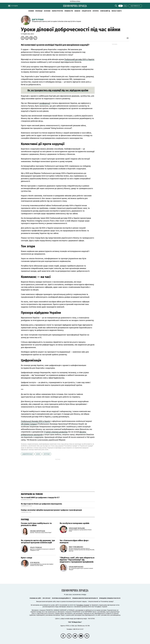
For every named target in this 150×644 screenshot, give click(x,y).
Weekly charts (117, 11)
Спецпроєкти (86, 11)
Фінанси (77, 11)
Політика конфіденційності (61, 598)
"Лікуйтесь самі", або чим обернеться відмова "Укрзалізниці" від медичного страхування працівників (77, 560)
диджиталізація (28, 454)
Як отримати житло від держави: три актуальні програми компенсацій (38, 541)
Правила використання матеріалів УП (85, 598)
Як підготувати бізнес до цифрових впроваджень (42, 504)
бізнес (38, 454)
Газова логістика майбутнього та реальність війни (36, 524)
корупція (47, 454)
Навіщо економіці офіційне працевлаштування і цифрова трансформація (51, 510)
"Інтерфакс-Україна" (83, 605)
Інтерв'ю (96, 11)
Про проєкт (47, 598)
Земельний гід (105, 11)
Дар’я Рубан (38, 19)
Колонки (47, 11)
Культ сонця (26, 558)
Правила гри (69, 11)
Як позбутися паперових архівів (74, 523)
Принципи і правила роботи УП (110, 598)
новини (31, 11)
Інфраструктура (57, 11)
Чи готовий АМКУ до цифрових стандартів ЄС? (40, 498)
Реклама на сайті (35, 598)
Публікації (39, 11)
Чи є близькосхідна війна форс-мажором (74, 541)
